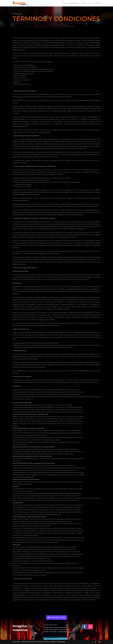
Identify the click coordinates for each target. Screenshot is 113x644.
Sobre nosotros (74, 3)
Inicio (65, 3)
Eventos (83, 3)
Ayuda (90, 3)
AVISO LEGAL (16, 642)
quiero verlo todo (57, 617)
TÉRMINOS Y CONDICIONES (58, 642)
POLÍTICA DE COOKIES (43, 642)
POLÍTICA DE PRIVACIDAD (28, 642)
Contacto (97, 3)
